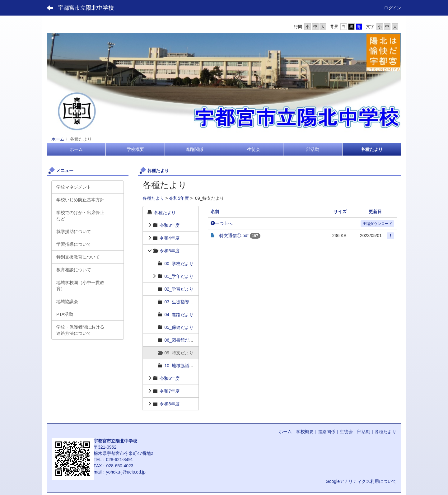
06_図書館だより (181, 340)
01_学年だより (179, 276)
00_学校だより (179, 264)
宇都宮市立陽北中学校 (86, 8)
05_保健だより (179, 327)
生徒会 (346, 432)
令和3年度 (170, 225)
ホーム (58, 139)
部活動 (364, 432)
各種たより (153, 198)
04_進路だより (179, 315)
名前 (215, 212)
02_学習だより (179, 289)
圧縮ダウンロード (377, 224)
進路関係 (327, 432)
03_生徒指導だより (183, 302)
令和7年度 (170, 391)
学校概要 (305, 432)
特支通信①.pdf (234, 236)
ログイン (393, 8)
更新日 (375, 212)
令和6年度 (170, 378)
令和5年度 (179, 198)
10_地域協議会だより (185, 366)
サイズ (340, 212)
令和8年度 (170, 404)
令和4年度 (170, 238)
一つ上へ (222, 223)
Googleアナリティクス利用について (361, 481)
